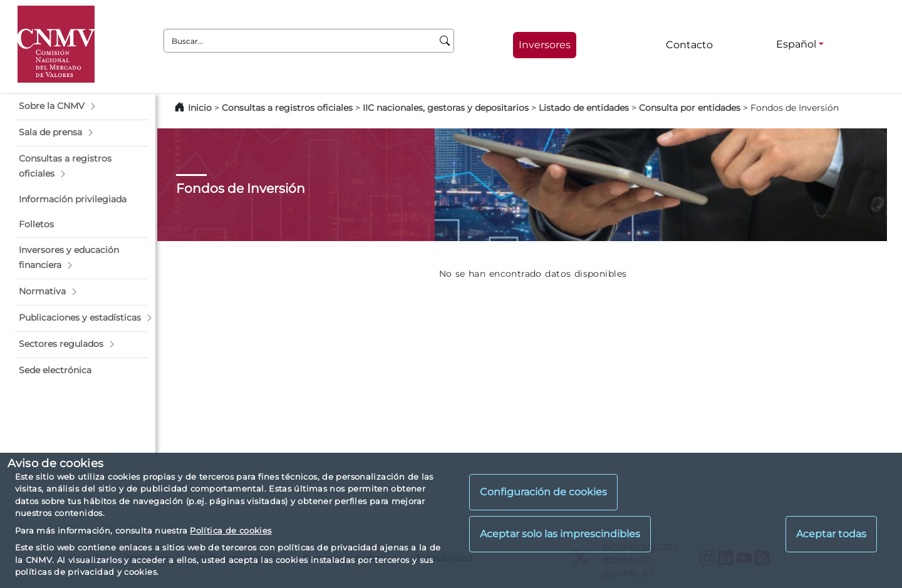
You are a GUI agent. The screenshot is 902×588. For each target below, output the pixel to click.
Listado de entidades (584, 108)
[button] (81, 106)
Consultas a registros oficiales (287, 108)
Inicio (200, 108)
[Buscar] (445, 41)
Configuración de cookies (543, 492)
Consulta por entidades (690, 108)
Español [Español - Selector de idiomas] (796, 44)
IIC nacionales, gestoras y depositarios (446, 108)
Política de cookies (231, 530)
